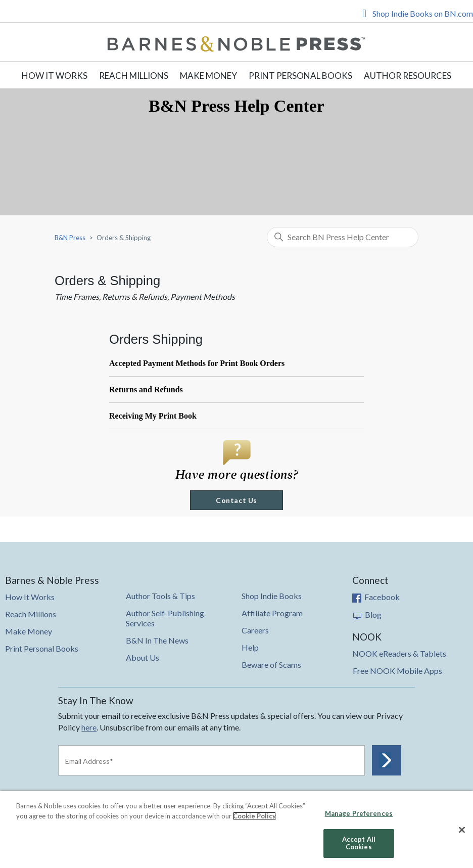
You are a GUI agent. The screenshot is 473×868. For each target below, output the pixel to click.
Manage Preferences (359, 813)
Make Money (208, 76)
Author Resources (408, 76)
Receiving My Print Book (153, 416)
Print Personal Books (300, 76)
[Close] (462, 830)
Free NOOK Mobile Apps (397, 671)
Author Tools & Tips (160, 596)
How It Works (55, 76)
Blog (367, 614)
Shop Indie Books (272, 596)
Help (250, 647)
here (89, 727)
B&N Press (70, 238)
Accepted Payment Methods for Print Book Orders (197, 363)
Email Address (89, 761)
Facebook (376, 597)
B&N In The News (157, 640)
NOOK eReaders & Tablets (399, 653)
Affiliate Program (272, 613)
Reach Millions (134, 76)
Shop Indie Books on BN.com (423, 13)
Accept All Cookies (359, 843)
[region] (236, 830)
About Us (143, 657)
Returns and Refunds (146, 390)
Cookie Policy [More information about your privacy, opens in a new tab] (254, 816)
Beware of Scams (271, 665)
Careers (255, 630)
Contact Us (236, 500)
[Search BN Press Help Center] (343, 237)
